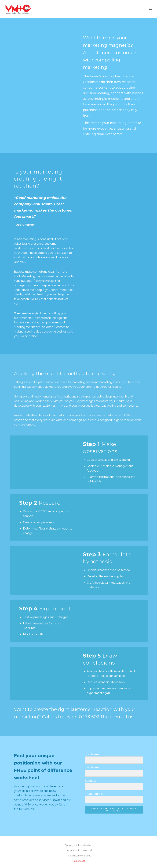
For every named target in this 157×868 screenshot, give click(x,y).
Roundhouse (79, 861)
